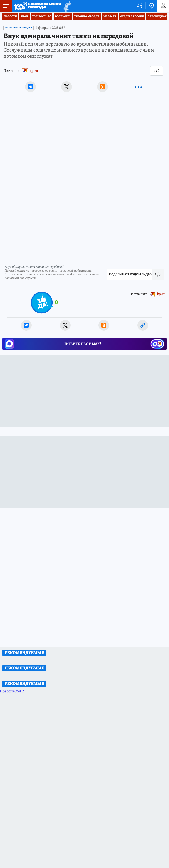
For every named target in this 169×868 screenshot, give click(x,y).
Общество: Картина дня (19, 28)
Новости (10, 16)
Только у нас (42, 16)
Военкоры (63, 16)
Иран (24, 16)
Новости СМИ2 (12, 691)
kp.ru (34, 71)
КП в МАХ (110, 16)
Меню (5, 6)
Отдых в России (132, 16)
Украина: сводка (87, 16)
